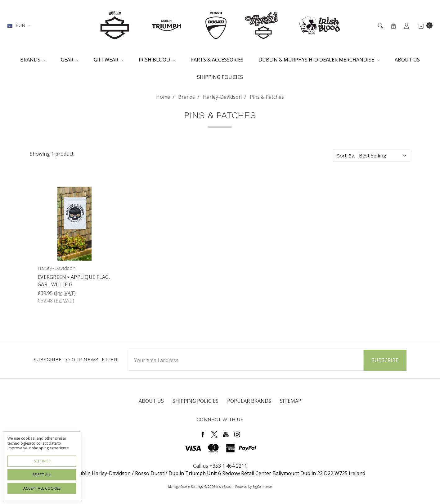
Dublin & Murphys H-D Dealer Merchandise (319, 60)
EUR (19, 25)
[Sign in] (406, 25)
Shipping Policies (220, 77)
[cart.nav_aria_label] (424, 25)
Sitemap (291, 401)
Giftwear (109, 60)
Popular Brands (249, 401)
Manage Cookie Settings (185, 487)
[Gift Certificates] (393, 25)
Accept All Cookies (42, 488)
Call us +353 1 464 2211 (220, 466)
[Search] (380, 25)
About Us (407, 60)
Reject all (42, 475)
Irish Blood (157, 60)
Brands (33, 60)
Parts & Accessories (217, 60)
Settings (42, 461)
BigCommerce (262, 487)
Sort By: (346, 156)
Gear (70, 60)
